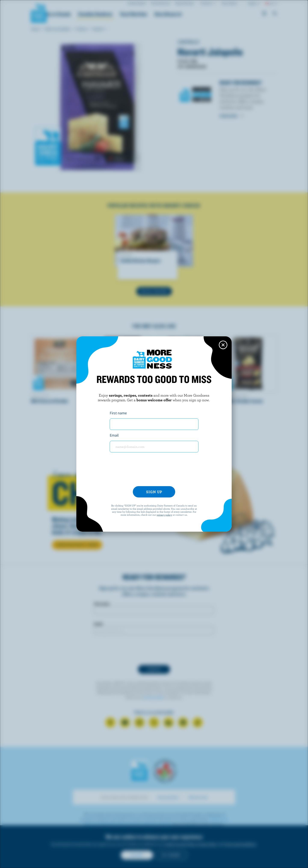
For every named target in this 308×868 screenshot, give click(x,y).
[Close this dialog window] (223, 345)
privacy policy (164, 515)
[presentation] (154, 471)
